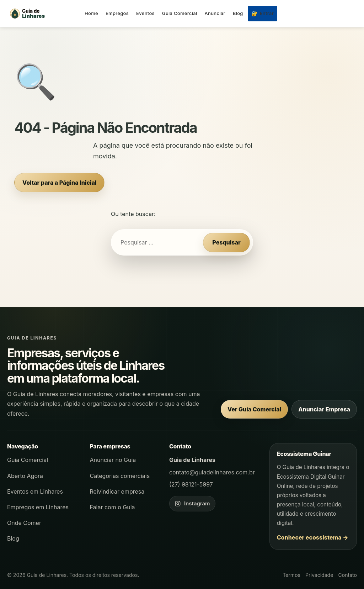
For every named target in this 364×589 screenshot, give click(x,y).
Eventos (145, 13)
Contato (347, 575)
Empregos (117, 13)
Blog (238, 13)
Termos (291, 575)
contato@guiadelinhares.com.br (212, 472)
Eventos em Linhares (35, 491)
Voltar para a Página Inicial (59, 183)
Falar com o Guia (113, 507)
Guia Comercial (180, 13)
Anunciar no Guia (113, 460)
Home (91, 13)
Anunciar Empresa (324, 409)
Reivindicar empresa (117, 491)
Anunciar (215, 13)
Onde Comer (24, 523)
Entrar (263, 13)
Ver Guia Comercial (254, 409)
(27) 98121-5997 (191, 484)
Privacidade (319, 575)
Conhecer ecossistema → (313, 537)
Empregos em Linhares (38, 507)
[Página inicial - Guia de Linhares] (43, 14)
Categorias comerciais (120, 476)
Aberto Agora (25, 476)
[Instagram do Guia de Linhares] (192, 504)
